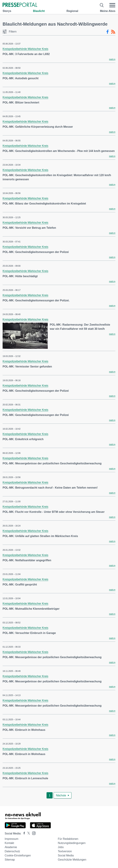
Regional (72, 11)
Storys (7, 11)
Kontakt (9, 843)
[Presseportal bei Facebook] (23, 833)
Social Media (66, 855)
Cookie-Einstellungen (18, 855)
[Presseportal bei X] (28, 833)
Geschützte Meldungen (72, 860)
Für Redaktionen (68, 839)
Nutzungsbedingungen (72, 843)
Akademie (11, 847)
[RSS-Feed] (113, 32)
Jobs (61, 847)
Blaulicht (39, 11)
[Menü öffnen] (112, 5)
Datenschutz (12, 851)
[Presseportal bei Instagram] (33, 833)
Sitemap (10, 860)
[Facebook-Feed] (108, 32)
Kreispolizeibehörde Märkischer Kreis (25, 49)
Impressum (12, 839)
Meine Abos (108, 11)
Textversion (65, 851)
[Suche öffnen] (102, 5)
